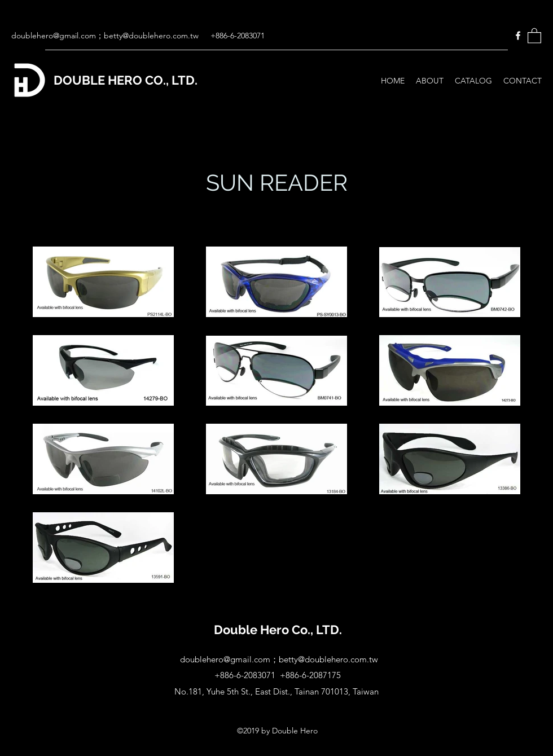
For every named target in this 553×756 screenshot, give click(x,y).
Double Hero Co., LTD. (278, 630)
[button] (534, 35)
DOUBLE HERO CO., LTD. (126, 80)
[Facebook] (518, 36)
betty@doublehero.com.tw (151, 36)
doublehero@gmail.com (54, 36)
